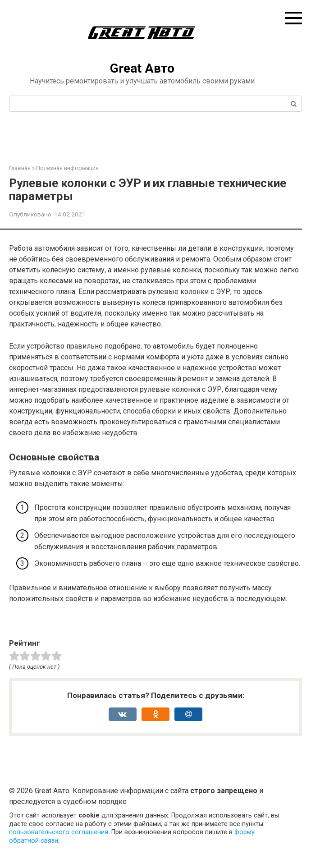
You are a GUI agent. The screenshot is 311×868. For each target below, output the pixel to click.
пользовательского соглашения (59, 832)
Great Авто (142, 68)
